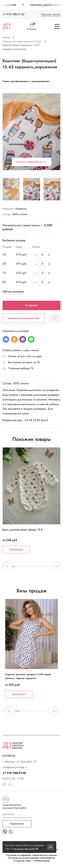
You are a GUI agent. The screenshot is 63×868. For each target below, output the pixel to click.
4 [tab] (21, 568)
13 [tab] (44, 568)
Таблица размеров (13, 292)
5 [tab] (24, 568)
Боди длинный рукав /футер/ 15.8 (22, 530)
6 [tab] (26, 568)
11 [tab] (39, 568)
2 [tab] (16, 568)
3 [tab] (19, 568)
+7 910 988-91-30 (13, 14)
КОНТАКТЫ (9, 756)
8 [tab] (32, 568)
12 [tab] (42, 568)
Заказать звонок (51, 14)
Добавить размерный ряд (24, 318)
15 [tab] (49, 568)
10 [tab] (37, 568)
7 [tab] (29, 568)
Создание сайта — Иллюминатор (32, 861)
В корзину (32, 305)
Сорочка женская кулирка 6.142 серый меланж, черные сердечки (28, 676)
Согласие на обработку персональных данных (32, 855)
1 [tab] (14, 568)
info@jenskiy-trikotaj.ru (15, 767)
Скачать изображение (32, 162)
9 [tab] (34, 568)
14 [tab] (47, 568)
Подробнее (16, 549)
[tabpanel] (32, 500)
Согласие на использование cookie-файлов (32, 858)
